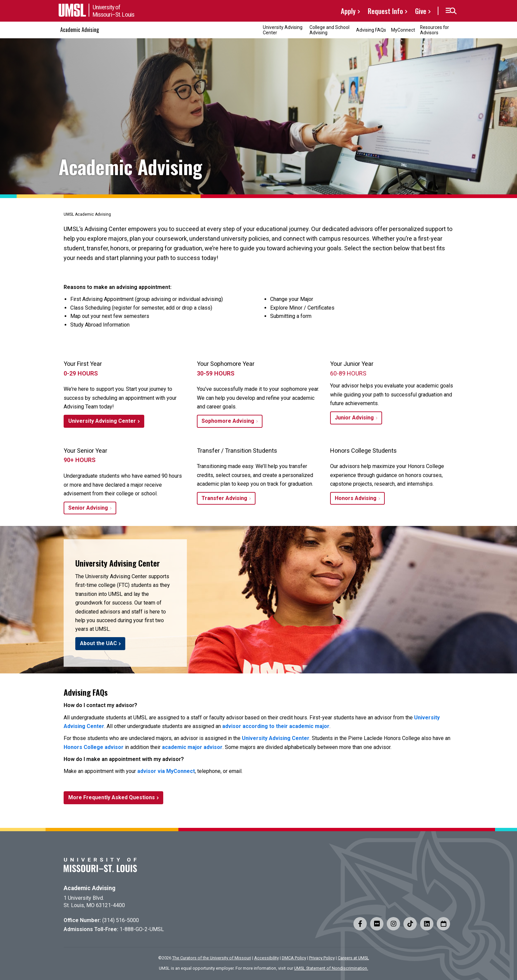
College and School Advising (329, 30)
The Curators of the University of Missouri (212, 958)
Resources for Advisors (435, 30)
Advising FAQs (371, 30)
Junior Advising (354, 418)
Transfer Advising (224, 498)
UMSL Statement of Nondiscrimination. (331, 968)
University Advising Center (283, 30)
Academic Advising (80, 30)
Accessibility (266, 958)
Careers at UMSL (353, 958)
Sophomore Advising (228, 421)
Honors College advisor (94, 747)
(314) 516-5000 (121, 920)
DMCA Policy (294, 958)
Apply (348, 11)
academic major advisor (192, 747)
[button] (451, 11)
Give (421, 11)
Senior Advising (88, 508)
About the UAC (98, 643)
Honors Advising (356, 498)
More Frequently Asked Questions (112, 797)
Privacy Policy (322, 958)
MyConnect (403, 30)
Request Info (385, 11)
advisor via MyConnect (166, 771)
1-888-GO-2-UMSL (142, 929)
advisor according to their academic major (276, 726)
